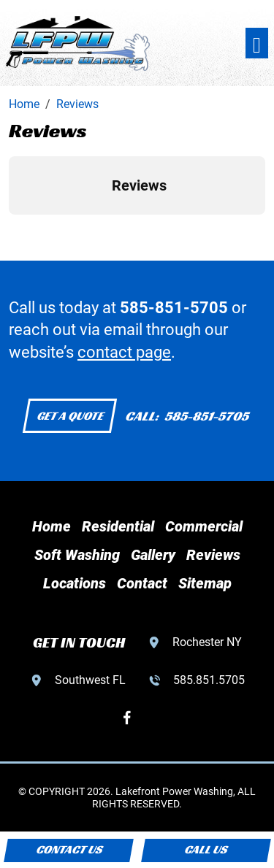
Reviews (213, 555)
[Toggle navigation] (257, 43)
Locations (75, 583)
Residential (118, 526)
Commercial (204, 526)
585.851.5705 (209, 680)
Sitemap (205, 583)
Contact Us (69, 849)
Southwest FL (90, 680)
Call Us (205, 849)
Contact (142, 583)
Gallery (153, 555)
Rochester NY (207, 642)
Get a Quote (70, 416)
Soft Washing (77, 555)
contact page (124, 352)
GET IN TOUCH (79, 642)
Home (52, 526)
